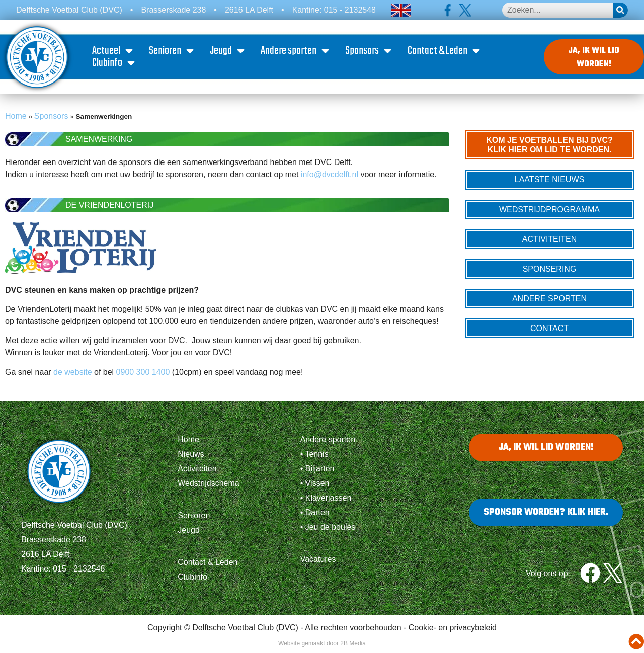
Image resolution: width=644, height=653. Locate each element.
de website (72, 374)
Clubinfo (115, 64)
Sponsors (370, 52)
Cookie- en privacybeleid (453, 629)
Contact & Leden (445, 52)
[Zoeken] (620, 10)
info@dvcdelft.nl (330, 176)
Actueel (114, 52)
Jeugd (229, 52)
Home (16, 117)
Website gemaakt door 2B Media (322, 645)
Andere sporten (296, 52)
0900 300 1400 (143, 374)
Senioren (173, 52)
